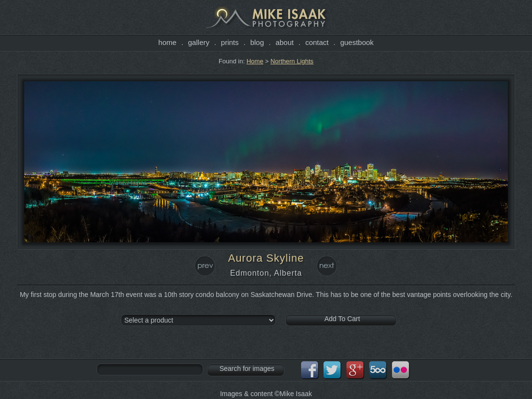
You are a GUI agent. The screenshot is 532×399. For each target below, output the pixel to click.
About (285, 42)
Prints (230, 42)
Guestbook (357, 42)
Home (167, 42)
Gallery (199, 42)
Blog (257, 42)
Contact (317, 42)
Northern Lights (292, 61)
